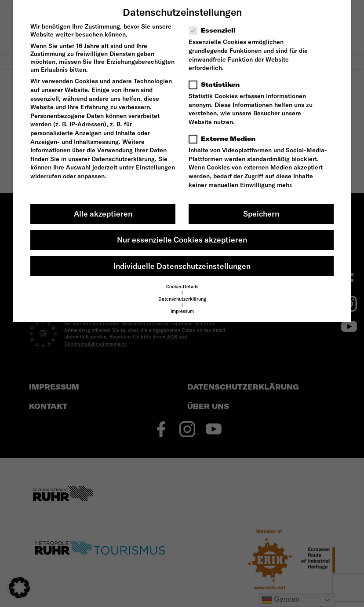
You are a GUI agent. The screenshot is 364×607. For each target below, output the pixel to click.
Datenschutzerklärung (123, 159)
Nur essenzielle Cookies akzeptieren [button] (182, 240)
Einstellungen (155, 167)
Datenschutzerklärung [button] (182, 299)
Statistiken (217, 85)
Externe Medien (225, 139)
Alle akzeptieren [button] (103, 214)
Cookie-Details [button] (182, 287)
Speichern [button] (261, 214)
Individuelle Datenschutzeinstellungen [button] (182, 266)
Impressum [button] (182, 311)
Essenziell (215, 30)
